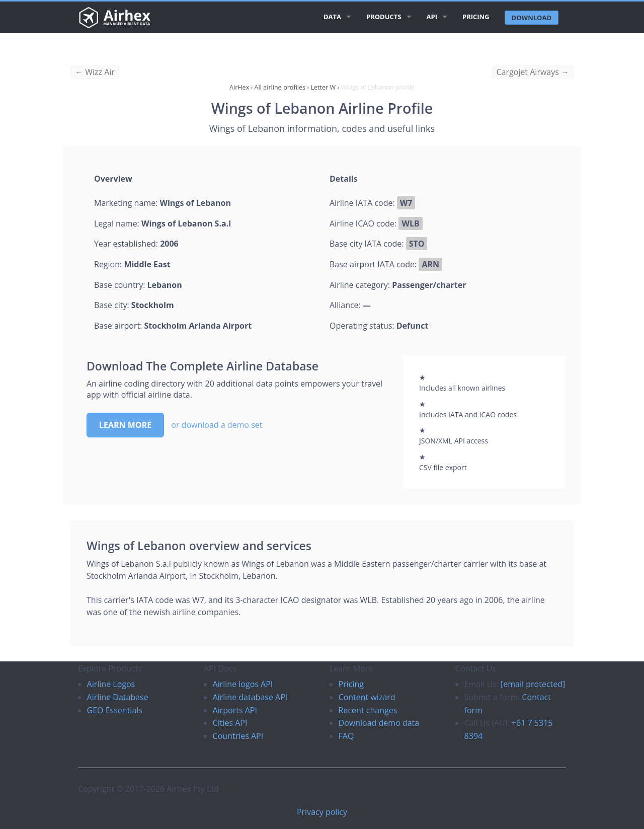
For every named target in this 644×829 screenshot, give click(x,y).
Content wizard (367, 697)
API (432, 17)
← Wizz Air (95, 72)
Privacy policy (322, 812)
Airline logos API (243, 684)
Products (384, 17)
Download (532, 18)
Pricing (476, 17)
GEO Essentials (115, 710)
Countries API (238, 736)
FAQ (346, 736)
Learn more (125, 425)
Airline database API (250, 697)
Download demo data (379, 723)
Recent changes (368, 710)
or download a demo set (217, 425)
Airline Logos (111, 684)
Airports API (235, 710)
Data (332, 17)
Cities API (230, 723)
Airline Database (118, 697)
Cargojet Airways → (533, 72)
